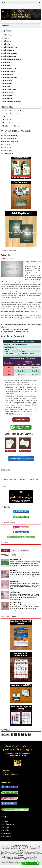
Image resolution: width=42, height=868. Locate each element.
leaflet (4, 857)
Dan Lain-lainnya (8, 153)
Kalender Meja (24, 847)
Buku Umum (31, 852)
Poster (27, 857)
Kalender (3, 847)
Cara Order (6, 827)
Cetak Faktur (6, 255)
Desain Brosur (7, 147)
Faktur (38, 852)
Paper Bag (20, 857)
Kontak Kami (7, 836)
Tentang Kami (7, 833)
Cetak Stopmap (15, 592)
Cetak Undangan (16, 560)
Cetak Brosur (14, 581)
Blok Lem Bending (8, 123)
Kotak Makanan (37, 854)
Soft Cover (6, 117)
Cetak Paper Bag (16, 603)
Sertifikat (10, 859)
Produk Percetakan (8, 824)
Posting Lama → (35, 480)
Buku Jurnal (21, 849)
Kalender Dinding (13, 847)
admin (5, 258)
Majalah (9, 857)
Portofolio (6, 830)
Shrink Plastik (7, 120)
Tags (14, 551)
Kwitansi (21, 855)
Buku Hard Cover (11, 849)
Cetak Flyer (14, 571)
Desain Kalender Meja (9, 138)
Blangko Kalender (35, 847)
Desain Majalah (7, 150)
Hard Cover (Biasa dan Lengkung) (13, 111)
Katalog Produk (9, 854)
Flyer (2, 854)
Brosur (24, 852)
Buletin (19, 852)
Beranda (23, 480)
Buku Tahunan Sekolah (8, 852)
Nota (15, 857)
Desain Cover (7, 144)
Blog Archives (24, 551)
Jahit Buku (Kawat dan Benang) (13, 114)
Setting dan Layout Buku (10, 141)
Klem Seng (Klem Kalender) (11, 126)
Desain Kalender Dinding (10, 135)
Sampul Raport (35, 857)
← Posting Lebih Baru (9, 480)
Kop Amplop (19, 854)
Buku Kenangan (31, 849)
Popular (6, 551)
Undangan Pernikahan (28, 859)
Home (4, 251)
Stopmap (17, 859)
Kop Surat (28, 854)
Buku (3, 849)
